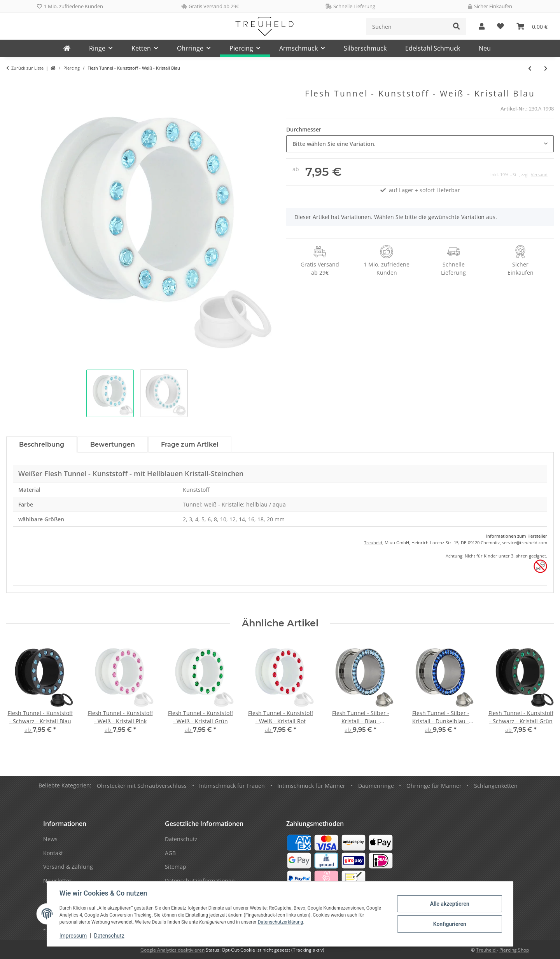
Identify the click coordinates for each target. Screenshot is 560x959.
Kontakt (53, 853)
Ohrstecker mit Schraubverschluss (142, 786)
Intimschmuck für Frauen (232, 786)
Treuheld (373, 543)
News (50, 839)
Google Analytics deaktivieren (172, 950)
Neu (485, 48)
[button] (482, 27)
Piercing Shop (514, 950)
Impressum (73, 936)
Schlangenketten (496, 786)
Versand (539, 174)
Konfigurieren (449, 924)
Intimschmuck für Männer (311, 786)
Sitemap (176, 867)
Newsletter (57, 881)
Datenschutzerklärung (281, 922)
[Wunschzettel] (500, 27)
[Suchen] (407, 27)
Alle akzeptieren (449, 904)
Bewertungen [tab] (113, 444)
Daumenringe (376, 786)
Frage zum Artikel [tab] (190, 444)
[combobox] (420, 144)
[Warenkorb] (532, 27)
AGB (170, 853)
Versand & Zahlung (68, 867)
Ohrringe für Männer (434, 786)
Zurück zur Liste (27, 68)
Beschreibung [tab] (42, 444)
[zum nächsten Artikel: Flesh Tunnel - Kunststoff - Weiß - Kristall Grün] (546, 68)
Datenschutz (109, 936)
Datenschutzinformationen (200, 881)
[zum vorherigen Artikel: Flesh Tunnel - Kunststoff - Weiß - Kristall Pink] (530, 68)
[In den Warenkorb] (12, 84)
